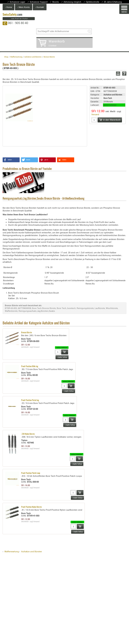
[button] (11, 160)
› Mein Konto (24, 7)
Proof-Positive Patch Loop (31, 473)
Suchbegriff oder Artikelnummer (53, 31)
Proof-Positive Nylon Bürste (31, 507)
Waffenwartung (12, 551)
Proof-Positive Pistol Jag (30, 400)
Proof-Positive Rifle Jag (30, 366)
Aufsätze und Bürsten (32, 551)
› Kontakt (40, 7)
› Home (9, 7)
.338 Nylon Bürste (28, 434)
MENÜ (124, 10)
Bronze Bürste (27, 333)
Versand (95, 114)
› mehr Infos (62, 357)
